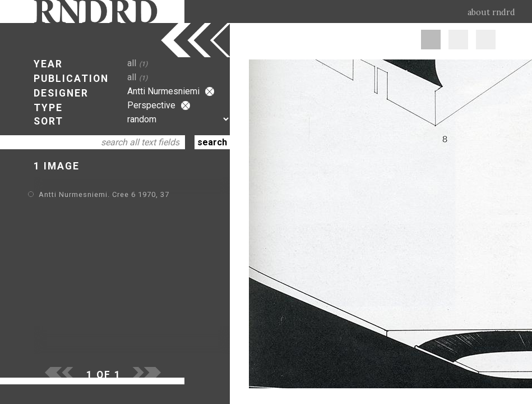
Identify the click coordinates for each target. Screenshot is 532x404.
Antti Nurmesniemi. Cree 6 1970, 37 (104, 194)
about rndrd (491, 12)
